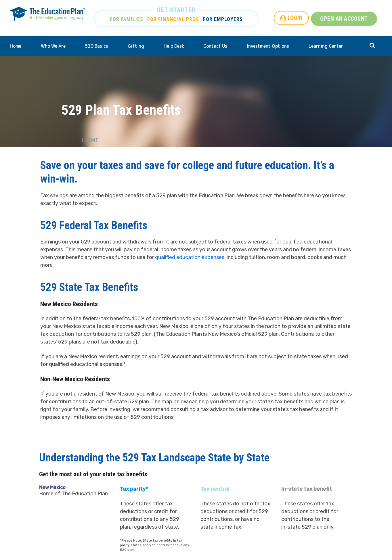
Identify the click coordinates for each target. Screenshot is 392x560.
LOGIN (295, 18)
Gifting (136, 46)
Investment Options (268, 46)
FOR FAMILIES (127, 19)
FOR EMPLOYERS (223, 19)
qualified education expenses (190, 257)
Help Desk (174, 46)
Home (16, 46)
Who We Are (53, 46)
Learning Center (326, 46)
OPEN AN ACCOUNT (344, 19)
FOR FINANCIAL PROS (173, 19)
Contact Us (215, 46)
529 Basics (96, 46)
